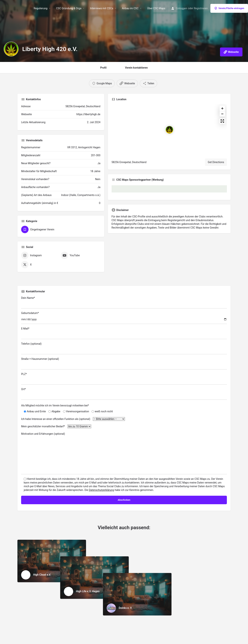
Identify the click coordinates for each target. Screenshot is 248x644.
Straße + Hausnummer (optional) (124, 363)
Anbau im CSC (130, 8)
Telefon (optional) (124, 348)
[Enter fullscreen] (222, 121)
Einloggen (182, 8)
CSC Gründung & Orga (69, 8)
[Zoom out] (222, 114)
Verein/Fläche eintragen (229, 8)
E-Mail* (124, 333)
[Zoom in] (222, 108)
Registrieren (201, 8)
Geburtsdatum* (124, 318)
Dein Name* (124, 302)
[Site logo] (17, 8)
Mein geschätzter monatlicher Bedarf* (56, 426)
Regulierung (41, 8)
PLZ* (124, 379)
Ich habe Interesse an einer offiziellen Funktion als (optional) (73, 419)
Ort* (124, 394)
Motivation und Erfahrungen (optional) (124, 453)
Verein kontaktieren (137, 68)
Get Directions (216, 162)
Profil (103, 68)
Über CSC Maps (156, 8)
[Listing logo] (11, 49)
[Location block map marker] (169, 130)
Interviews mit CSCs (102, 8)
